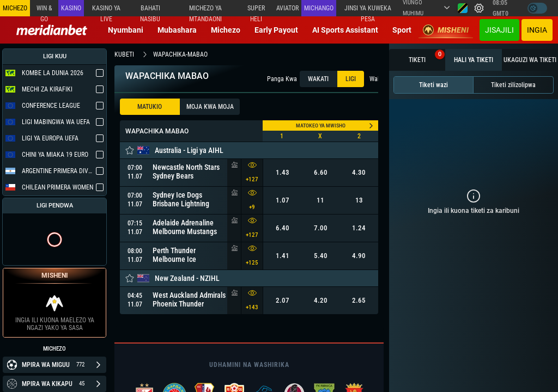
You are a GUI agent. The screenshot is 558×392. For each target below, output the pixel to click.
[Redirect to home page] (52, 30)
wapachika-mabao (180, 54)
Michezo (226, 30)
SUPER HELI (256, 10)
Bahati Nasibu (150, 10)
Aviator (287, 8)
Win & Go (44, 10)
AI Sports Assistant (345, 30)
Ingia (537, 30)
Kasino (71, 8)
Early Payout (276, 30)
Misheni (446, 30)
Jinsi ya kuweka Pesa (368, 10)
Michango (319, 8)
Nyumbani (126, 30)
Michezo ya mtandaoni (205, 10)
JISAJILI (499, 30)
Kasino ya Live (106, 10)
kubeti (124, 54)
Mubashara (177, 30)
